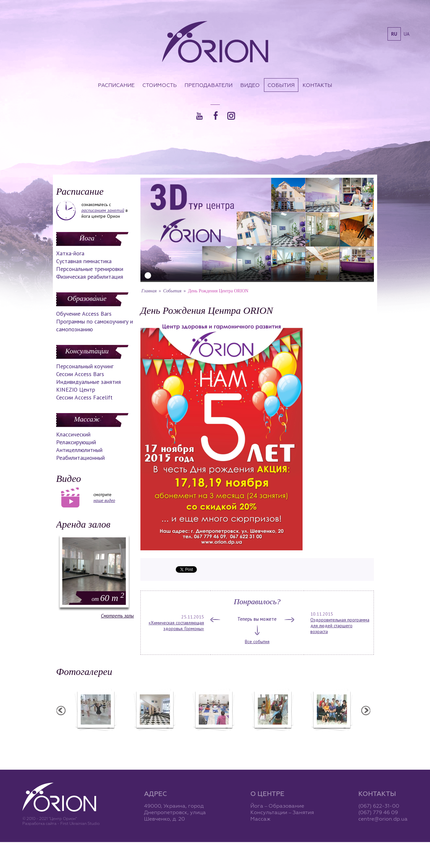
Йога (87, 238)
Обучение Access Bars (84, 314)
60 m (108, 598)
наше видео (104, 500)
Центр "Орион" (154, 735)
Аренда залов (83, 524)
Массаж (87, 419)
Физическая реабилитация (90, 277)
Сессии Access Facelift (84, 397)
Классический (73, 434)
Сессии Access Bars (80, 374)
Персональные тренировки (90, 269)
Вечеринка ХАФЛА (272, 735)
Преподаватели (209, 85)
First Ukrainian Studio (80, 823)
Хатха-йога (70, 253)
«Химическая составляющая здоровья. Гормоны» (176, 626)
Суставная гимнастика (84, 261)
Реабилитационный (80, 458)
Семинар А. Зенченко (213, 735)
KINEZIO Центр (76, 390)
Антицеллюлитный (79, 450)
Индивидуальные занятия (89, 382)
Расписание (116, 85)
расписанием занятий (103, 210)
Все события (257, 642)
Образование (87, 298)
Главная (149, 291)
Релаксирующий (76, 442)
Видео (250, 85)
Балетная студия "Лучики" (95, 735)
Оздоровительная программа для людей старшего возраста (340, 626)
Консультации (87, 351)
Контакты (317, 85)
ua (407, 34)
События (281, 85)
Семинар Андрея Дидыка (331, 735)
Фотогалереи (84, 672)
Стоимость (160, 85)
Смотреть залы (117, 616)
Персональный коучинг (85, 366)
